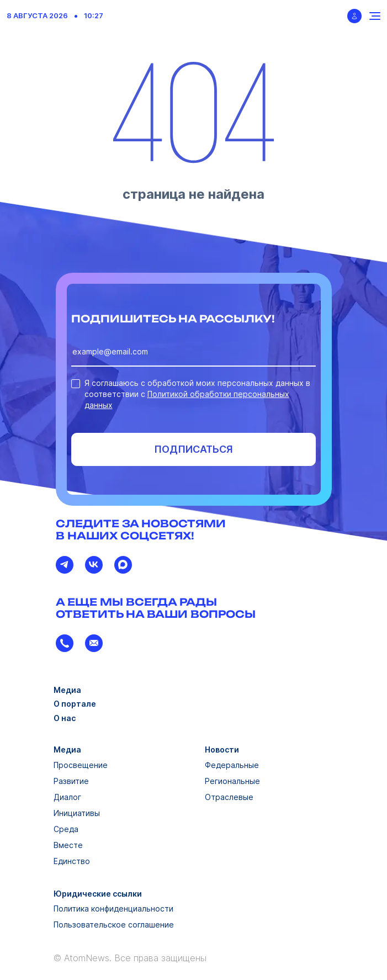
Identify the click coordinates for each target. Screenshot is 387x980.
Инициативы (77, 813)
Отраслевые (229, 797)
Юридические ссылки (98, 894)
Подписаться (193, 449)
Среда (66, 829)
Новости (222, 749)
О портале (75, 704)
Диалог (67, 797)
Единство (72, 861)
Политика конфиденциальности (113, 909)
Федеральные (232, 765)
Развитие (71, 781)
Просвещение (81, 765)
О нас (65, 718)
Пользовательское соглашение (114, 925)
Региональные (232, 781)
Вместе (68, 845)
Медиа (67, 690)
